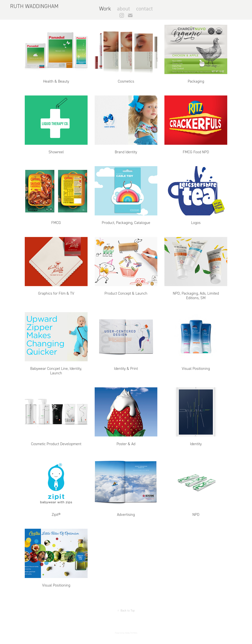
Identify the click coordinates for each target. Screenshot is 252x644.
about (124, 8)
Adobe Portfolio (131, 633)
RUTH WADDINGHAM (35, 6)
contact (144, 8)
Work (105, 9)
